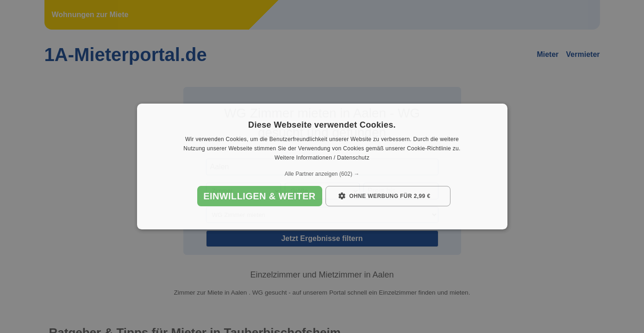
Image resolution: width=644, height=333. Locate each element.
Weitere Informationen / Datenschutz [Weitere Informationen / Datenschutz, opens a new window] (322, 158)
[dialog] (322, 166)
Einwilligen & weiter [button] (259, 196)
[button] (322, 174)
